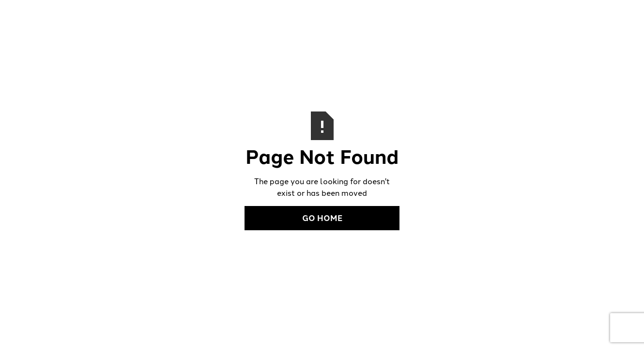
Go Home (322, 218)
